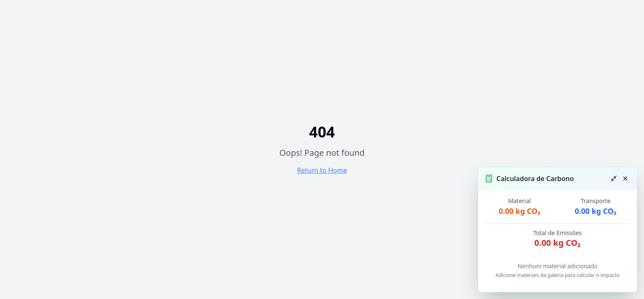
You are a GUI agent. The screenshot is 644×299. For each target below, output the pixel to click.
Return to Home (322, 170)
